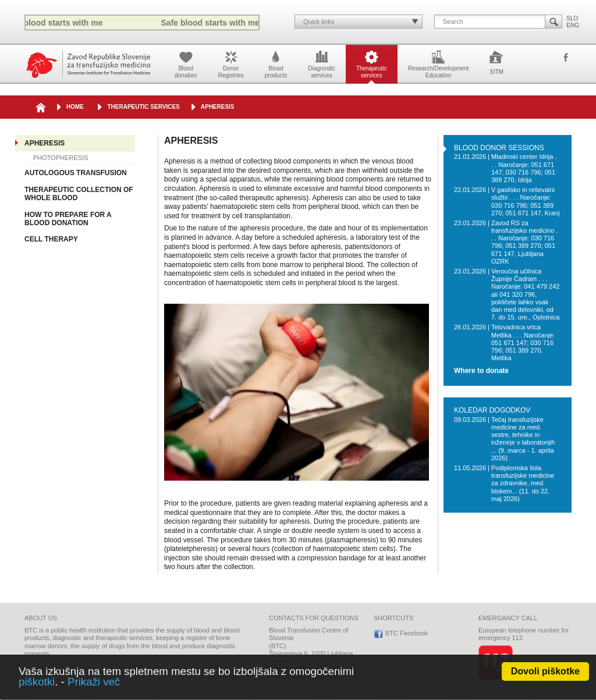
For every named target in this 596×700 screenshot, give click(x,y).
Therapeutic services (143, 107)
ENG (573, 25)
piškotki (37, 682)
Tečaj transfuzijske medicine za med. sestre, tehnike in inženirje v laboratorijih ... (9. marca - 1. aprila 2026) (523, 439)
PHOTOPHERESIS (61, 158)
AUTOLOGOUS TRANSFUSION (76, 173)
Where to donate (481, 371)
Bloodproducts (276, 63)
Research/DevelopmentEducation (439, 63)
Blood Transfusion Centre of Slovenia (88, 64)
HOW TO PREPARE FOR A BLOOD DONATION (68, 219)
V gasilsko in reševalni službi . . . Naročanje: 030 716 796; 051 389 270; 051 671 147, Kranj (525, 201)
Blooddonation (186, 63)
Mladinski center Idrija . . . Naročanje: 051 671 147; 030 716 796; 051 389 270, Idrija (524, 168)
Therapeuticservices (372, 63)
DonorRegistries (230, 63)
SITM (496, 62)
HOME (75, 107)
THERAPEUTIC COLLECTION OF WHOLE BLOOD (79, 194)
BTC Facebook (566, 58)
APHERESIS (218, 107)
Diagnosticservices (322, 63)
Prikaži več (94, 682)
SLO (572, 18)
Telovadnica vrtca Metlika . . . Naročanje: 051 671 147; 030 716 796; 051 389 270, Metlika (523, 342)
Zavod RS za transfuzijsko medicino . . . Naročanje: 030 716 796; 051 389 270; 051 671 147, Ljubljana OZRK (524, 242)
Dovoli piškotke (545, 671)
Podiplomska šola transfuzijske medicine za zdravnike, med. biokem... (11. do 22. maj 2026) (523, 483)
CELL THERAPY (51, 239)
